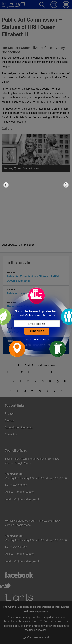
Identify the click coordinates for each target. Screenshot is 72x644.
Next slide (66, 185)
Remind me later (42, 340)
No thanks (29, 340)
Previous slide (6, 185)
